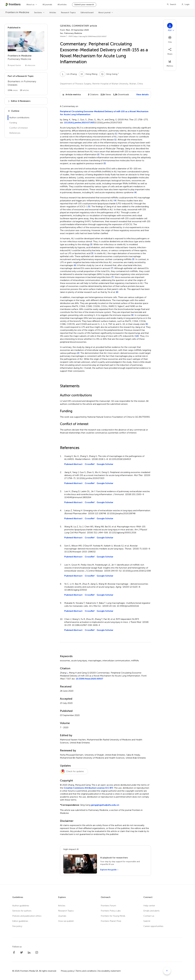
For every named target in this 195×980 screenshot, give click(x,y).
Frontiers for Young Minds (113, 916)
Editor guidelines (20, 921)
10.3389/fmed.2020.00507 (90, 679)
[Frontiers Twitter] (22, 953)
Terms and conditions (86, 971)
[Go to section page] (26, 47)
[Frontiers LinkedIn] (29, 953)
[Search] (171, 4)
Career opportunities (153, 926)
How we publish (66, 921)
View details (142, 94)
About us (30, 5)
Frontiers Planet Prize (111, 921)
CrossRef (90, 464)
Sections (38, 13)
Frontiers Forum (108, 906)
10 (137, 336)
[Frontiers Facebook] (14, 953)
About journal (104, 13)
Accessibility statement (109, 971)
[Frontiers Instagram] (37, 953)
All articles (62, 5)
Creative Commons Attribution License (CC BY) (88, 788)
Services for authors (22, 911)
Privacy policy (67, 971)
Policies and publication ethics (27, 916)
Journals (62, 916)
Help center (149, 906)
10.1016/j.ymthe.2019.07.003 (79, 123)
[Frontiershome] (13, 4)
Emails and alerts (151, 911)
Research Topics (68, 13)
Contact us (149, 916)
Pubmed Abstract (73, 464)
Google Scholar (105, 464)
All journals (47, 5)
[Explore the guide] (109, 870)
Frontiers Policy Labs (111, 911)
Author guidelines (21, 906)
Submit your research (84, 5)
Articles (53, 13)
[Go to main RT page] (26, 84)
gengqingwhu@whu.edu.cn (105, 805)
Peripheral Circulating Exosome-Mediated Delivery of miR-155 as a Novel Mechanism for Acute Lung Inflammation (104, 113)
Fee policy (17, 926)
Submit (147, 921)
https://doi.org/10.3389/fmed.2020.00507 (90, 36)
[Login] (185, 4)
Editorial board (87, 13)
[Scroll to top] (167, 971)
